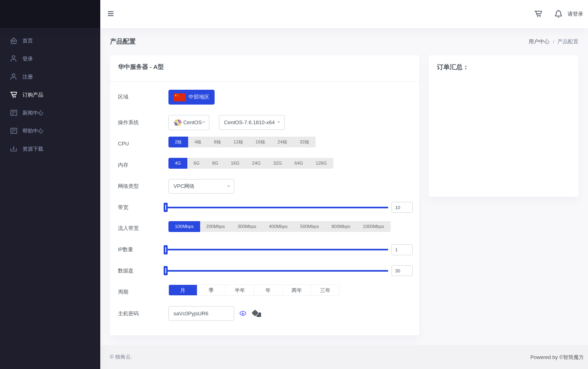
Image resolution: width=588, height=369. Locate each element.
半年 (240, 290)
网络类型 (128, 186)
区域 (123, 97)
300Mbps (247, 226)
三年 (325, 290)
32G (277, 163)
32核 (304, 141)
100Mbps (184, 226)
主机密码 (128, 314)
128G (321, 163)
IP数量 (126, 249)
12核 (238, 141)
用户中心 (539, 41)
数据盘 (126, 271)
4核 (198, 141)
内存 (123, 165)
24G (256, 163)
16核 (260, 141)
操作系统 (128, 122)
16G (235, 163)
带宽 (123, 207)
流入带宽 (128, 228)
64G (299, 163)
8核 (217, 141)
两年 (297, 290)
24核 (282, 141)
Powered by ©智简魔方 (557, 357)
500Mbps (309, 226)
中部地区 (192, 97)
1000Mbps (374, 226)
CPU (123, 144)
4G (178, 163)
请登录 (575, 14)
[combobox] (189, 123)
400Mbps (278, 226)
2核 (178, 141)
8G (215, 163)
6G (196, 163)
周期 (123, 292)
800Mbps (341, 226)
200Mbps (216, 226)
